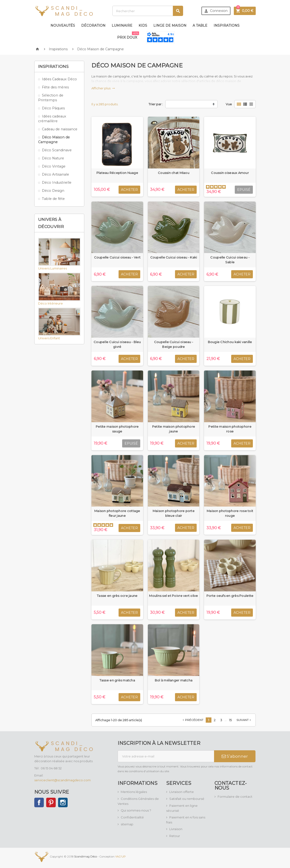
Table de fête (53, 199)
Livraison (176, 829)
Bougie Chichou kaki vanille (230, 342)
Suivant (244, 720)
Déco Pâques (53, 108)
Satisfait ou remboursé (187, 799)
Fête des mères (55, 87)
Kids (143, 25)
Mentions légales (134, 792)
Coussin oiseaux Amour (230, 173)
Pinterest (51, 802)
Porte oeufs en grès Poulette (230, 596)
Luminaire (122, 25)
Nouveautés (63, 25)
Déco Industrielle (57, 183)
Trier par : (156, 104)
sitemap (127, 824)
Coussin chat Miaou (174, 173)
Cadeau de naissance (60, 129)
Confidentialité (132, 817)
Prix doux (128, 36)
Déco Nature (53, 158)
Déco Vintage (54, 166)
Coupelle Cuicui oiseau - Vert (117, 257)
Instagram (63, 802)
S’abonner (235, 756)
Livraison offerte (182, 792)
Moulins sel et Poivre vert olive (173, 596)
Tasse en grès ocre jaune (117, 596)
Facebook (39, 802)
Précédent (192, 720)
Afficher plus (103, 88)
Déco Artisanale (55, 174)
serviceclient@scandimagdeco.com (62, 780)
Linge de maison (170, 25)
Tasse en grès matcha (117, 680)
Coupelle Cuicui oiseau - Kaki (174, 257)
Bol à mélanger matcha (174, 680)
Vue (229, 104)
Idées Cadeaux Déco (59, 79)
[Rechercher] (148, 11)
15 (230, 720)
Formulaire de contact (235, 797)
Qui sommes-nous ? (136, 810)
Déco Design (53, 191)
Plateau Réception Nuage (117, 173)
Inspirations (227, 25)
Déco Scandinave (57, 150)
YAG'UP (120, 856)
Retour (175, 836)
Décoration (93, 25)
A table (200, 25)
